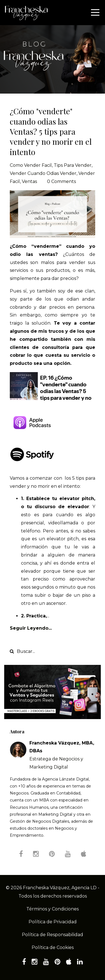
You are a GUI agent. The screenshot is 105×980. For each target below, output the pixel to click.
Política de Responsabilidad (53, 935)
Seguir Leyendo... (31, 628)
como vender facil (31, 165)
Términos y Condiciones (53, 909)
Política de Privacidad (53, 922)
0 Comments (61, 181)
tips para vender (73, 165)
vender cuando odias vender (43, 173)
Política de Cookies (53, 947)
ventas (29, 181)
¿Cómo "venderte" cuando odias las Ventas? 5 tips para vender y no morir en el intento (51, 131)
